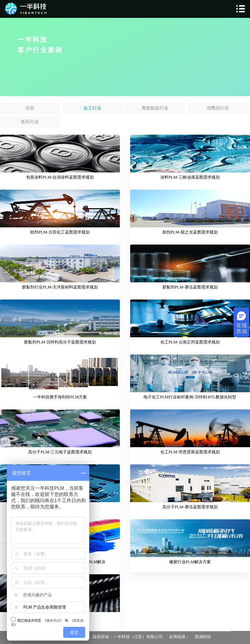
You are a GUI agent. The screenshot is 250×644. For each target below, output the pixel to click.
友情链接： (179, 637)
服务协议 (53, 620)
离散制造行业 (155, 108)
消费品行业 (218, 108)
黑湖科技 (203, 637)
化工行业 (92, 108)
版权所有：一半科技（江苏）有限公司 (128, 637)
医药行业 (30, 122)
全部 (30, 108)
